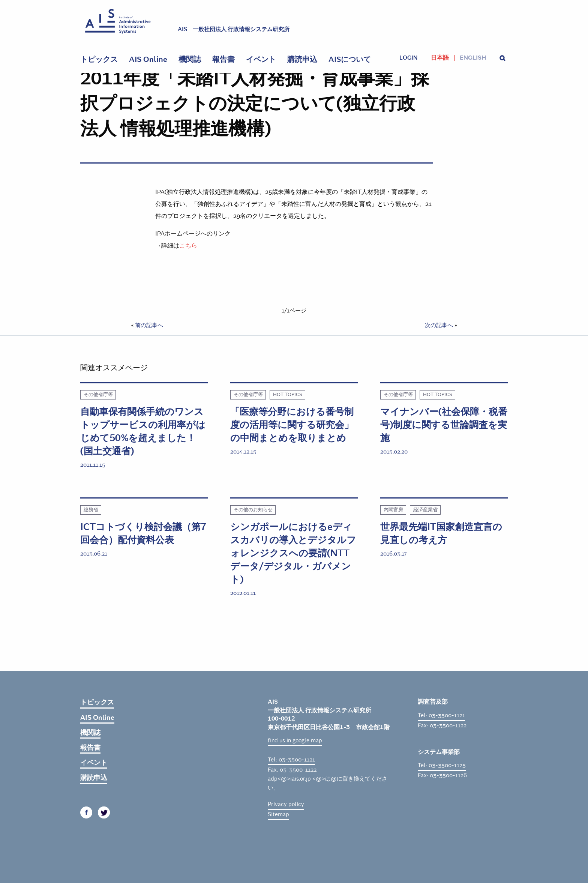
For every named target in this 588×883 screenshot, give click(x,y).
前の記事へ (149, 325)
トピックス (99, 59)
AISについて (350, 59)
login (408, 58)
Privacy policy (286, 804)
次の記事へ (439, 325)
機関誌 (190, 59)
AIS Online (148, 59)
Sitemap (278, 814)
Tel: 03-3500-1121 (291, 760)
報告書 (223, 59)
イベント (261, 59)
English (473, 58)
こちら (188, 246)
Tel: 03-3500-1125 (442, 765)
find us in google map (295, 740)
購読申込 (302, 59)
